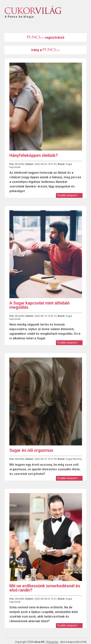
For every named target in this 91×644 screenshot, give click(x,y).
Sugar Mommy (74, 459)
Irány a (45, 50)
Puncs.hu (52, 642)
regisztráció (46, 37)
